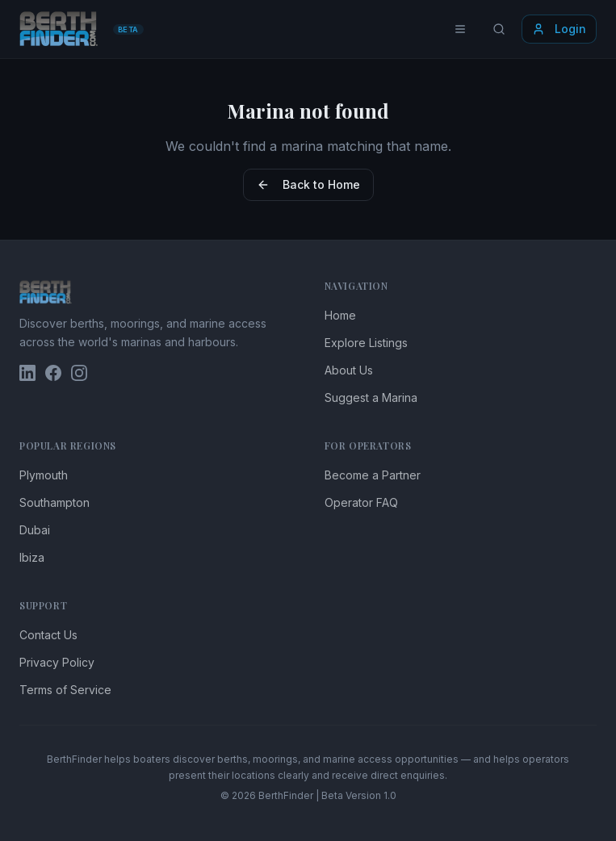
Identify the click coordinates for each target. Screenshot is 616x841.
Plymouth (44, 475)
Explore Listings (366, 343)
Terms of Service (65, 690)
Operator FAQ (361, 502)
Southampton (54, 502)
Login (559, 29)
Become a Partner (373, 475)
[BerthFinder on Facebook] (53, 373)
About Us (349, 370)
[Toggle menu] (460, 29)
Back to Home (308, 184)
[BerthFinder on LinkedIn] (27, 373)
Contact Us (48, 635)
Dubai (35, 530)
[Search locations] (499, 29)
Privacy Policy (57, 662)
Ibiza (32, 557)
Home (340, 315)
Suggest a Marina (371, 397)
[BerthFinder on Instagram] (79, 373)
